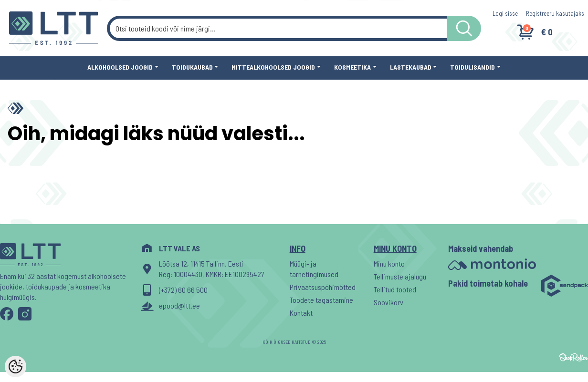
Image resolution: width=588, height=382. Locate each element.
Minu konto (389, 263)
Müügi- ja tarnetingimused (314, 269)
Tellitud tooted (395, 289)
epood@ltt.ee (179, 305)
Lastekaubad (411, 67)
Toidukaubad (192, 67)
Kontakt (301, 313)
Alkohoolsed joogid (120, 67)
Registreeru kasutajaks (555, 13)
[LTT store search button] (464, 28)
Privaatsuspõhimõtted (323, 287)
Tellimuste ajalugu (400, 276)
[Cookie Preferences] (16, 367)
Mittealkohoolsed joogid (273, 67)
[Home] (18, 108)
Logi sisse (505, 13)
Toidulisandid (472, 67)
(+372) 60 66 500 (183, 290)
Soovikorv (388, 302)
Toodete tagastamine (321, 300)
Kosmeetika (352, 67)
